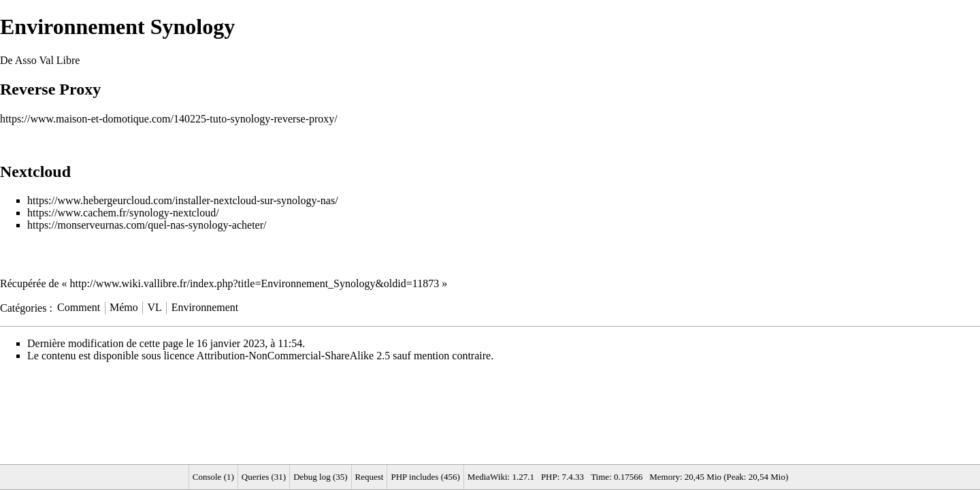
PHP (549, 477)
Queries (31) (264, 477)
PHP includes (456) (425, 477)
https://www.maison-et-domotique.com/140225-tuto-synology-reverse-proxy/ (169, 119)
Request (370, 477)
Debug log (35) (320, 477)
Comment (79, 307)
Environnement (205, 307)
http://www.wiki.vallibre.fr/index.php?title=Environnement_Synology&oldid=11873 (255, 283)
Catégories (23, 307)
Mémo (124, 307)
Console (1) (213, 477)
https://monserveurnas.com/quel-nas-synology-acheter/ (147, 225)
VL (155, 307)
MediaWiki (488, 477)
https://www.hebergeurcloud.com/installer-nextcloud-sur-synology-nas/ (183, 200)
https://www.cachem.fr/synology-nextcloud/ (123, 213)
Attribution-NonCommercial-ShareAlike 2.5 (293, 356)
